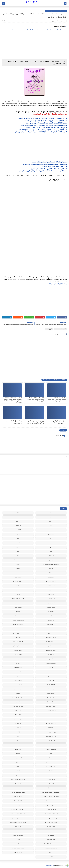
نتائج (18, 844)
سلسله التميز (51, 741)
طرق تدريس (18, 745)
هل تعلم (51, 853)
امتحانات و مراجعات (51, 711)
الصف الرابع (51, 655)
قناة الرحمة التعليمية (51, 762)
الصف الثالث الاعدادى (51, 642)
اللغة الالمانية (18, 672)
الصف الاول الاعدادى (18, 633)
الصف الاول (51, 633)
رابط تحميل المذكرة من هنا (58, 284)
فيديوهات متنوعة (51, 758)
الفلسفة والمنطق (51, 663)
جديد (18, 736)
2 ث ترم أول (18, 530)
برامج (51, 715)
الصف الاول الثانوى (51, 638)
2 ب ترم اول (18, 526)
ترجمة (51, 719)
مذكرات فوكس (51, 805)
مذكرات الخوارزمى (51, 788)
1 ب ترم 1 (51, 513)
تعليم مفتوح (18, 724)
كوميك (18, 771)
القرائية (51, 668)
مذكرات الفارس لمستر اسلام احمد (51, 792)
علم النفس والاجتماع (51, 749)
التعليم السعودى (18, 603)
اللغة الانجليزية (51, 676)
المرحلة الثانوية (51, 693)
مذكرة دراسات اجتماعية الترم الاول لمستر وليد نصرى (49, 169)
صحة (18, 741)
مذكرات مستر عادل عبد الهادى (51, 818)
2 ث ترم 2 (51, 530)
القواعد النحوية (18, 668)
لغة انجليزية (51, 775)
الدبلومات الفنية (51, 625)
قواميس (18, 762)
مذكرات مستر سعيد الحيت (18, 814)
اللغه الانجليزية (51, 685)
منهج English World (18, 835)
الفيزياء (18, 663)
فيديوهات (18, 754)
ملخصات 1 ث (51, 831)
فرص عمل (18, 749)
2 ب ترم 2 (51, 526)
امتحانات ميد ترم (18, 702)
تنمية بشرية (18, 728)
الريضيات (18, 629)
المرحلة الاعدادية (18, 689)
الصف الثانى (51, 646)
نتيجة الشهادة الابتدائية (18, 848)
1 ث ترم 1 (51, 517)
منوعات (18, 840)
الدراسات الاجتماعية (61, 11)
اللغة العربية (51, 681)
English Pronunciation (18, 560)
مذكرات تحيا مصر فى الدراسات (51, 797)
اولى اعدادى (50, 11)
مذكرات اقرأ (51, 784)
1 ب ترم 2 (18, 513)
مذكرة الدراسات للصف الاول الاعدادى (54, 167)
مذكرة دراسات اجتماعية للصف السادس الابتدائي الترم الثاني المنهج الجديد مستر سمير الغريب (57, 399)
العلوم (51, 659)
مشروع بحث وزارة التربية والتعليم (18, 823)
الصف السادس (18, 655)
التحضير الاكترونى (51, 599)
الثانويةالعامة (51, 612)
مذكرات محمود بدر (51, 810)
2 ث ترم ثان (51, 534)
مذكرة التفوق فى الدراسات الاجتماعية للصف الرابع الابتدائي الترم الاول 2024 (58, 422)
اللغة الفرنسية (18, 681)
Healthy (18, 564)
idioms (51, 573)
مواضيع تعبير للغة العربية (51, 844)
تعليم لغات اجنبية (18, 719)
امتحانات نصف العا (51, 706)
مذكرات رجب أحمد (18, 797)
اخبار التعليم (51, 577)
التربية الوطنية (51, 603)
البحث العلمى (51, 595)
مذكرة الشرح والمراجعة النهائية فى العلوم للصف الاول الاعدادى (45, 164)
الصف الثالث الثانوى (18, 642)
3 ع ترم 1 (51, 547)
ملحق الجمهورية (18, 827)
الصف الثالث (18, 638)
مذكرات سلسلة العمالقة (51, 801)
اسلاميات (18, 586)
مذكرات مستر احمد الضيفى (51, 814)
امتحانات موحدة (51, 702)
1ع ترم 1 (51, 521)
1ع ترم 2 (18, 521)
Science (51, 569)
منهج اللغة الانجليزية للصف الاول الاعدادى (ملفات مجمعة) (46, 128)
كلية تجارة (18, 767)
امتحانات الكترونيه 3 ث (18, 698)
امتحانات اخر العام (51, 698)
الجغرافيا (51, 616)
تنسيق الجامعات (51, 728)
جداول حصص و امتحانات (51, 732)
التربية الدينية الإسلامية (18, 599)
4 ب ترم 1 (18, 547)
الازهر (18, 590)
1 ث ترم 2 (18, 517)
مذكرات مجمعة (18, 805)
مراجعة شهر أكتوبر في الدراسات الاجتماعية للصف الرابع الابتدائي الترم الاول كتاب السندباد (35, 399)
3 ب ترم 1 (18, 539)
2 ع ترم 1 (18, 534)
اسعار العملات (51, 586)
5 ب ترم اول (51, 556)
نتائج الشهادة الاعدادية (51, 848)
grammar (18, 569)
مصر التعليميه (51, 827)
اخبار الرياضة (18, 577)
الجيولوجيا (18, 616)
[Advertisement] (34, 45)
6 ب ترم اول (51, 560)
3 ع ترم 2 (18, 543)
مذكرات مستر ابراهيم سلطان (18, 810)
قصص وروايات (18, 758)
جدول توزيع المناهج (51, 736)
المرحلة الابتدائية (51, 689)
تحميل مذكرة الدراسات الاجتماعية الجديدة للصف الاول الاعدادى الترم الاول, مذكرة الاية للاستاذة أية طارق (38, 29)
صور (51, 745)
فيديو (51, 754)
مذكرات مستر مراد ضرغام (51, 823)
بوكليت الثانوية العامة (18, 715)
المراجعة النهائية (18, 685)
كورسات (51, 771)
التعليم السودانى (51, 607)
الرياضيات (51, 629)
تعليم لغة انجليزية (51, 724)
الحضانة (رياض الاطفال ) (18, 620)
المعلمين (18, 693)
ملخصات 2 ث (18, 831)
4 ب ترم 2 (51, 552)
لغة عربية (18, 775)
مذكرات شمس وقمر (18, 801)
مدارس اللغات (51, 780)
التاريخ (18, 595)
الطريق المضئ (32, 2)
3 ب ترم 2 (51, 543)
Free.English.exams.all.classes (51, 564)
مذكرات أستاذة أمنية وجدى (18, 780)
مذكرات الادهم (18, 784)
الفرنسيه (18, 659)
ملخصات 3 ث (51, 835)
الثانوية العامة (18, 607)
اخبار (18, 573)
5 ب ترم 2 (18, 552)
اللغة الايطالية (18, 676)
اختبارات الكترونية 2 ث (51, 582)
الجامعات (18, 612)
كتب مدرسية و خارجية (51, 767)
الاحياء (51, 590)
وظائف (51, 857)
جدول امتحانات (18, 732)
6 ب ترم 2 (18, 556)
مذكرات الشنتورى (18, 788)
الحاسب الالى (51, 620)
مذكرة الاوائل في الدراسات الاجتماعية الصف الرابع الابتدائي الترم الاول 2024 (14, 422)
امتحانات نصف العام (18, 706)
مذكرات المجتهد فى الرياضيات (18, 792)
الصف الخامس (18, 650)
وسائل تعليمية (18, 853)
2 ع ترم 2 (51, 539)
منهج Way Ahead (51, 840)
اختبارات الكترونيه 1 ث (18, 582)
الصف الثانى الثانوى (51, 650)
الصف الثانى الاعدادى (18, 646)
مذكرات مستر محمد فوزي (18, 818)
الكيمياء (51, 672)
